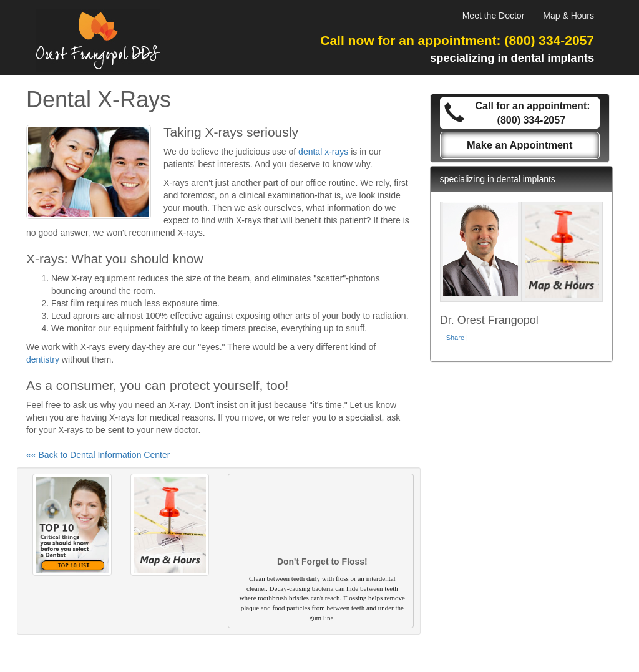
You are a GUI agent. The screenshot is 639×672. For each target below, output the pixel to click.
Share (455, 338)
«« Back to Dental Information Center (98, 455)
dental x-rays (323, 152)
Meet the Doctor (494, 16)
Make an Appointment (520, 145)
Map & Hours (568, 16)
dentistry (43, 359)
